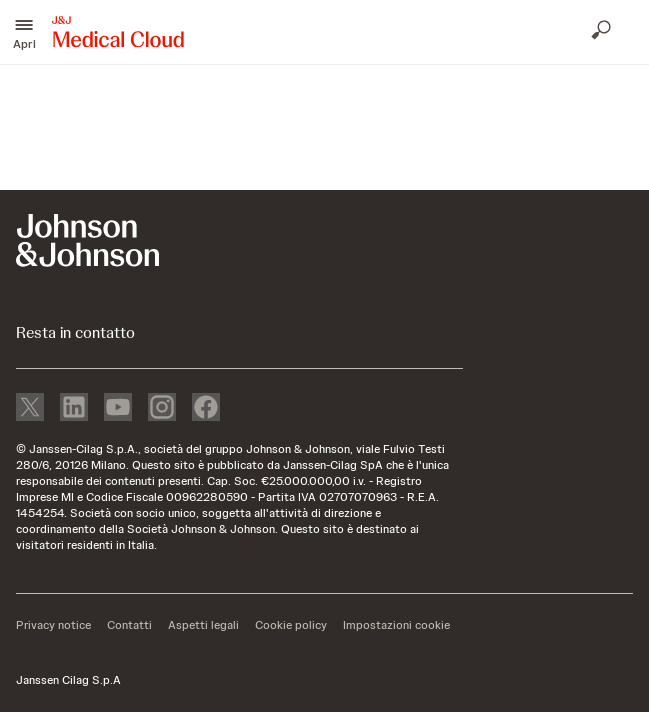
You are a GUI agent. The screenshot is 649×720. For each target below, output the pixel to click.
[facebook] (206, 409)
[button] (24, 32)
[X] (30, 409)
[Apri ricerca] (603, 32)
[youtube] (118, 409)
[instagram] (162, 409)
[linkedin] (74, 409)
